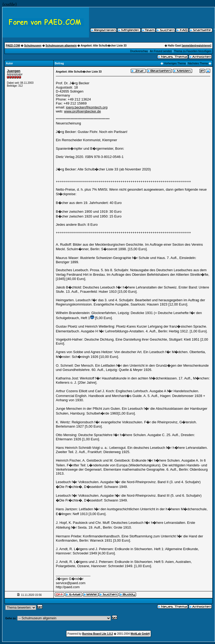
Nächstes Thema (198, 63)
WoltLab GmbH (140, 634)
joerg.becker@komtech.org (87, 107)
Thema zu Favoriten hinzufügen (193, 51)
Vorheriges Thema (175, 63)
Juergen (14, 71)
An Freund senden (161, 51)
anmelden (189, 46)
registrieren (203, 46)
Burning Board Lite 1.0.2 (98, 634)
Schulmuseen (33, 46)
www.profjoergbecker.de (83, 111)
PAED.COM (13, 46)
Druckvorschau (139, 51)
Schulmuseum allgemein (61, 46)
